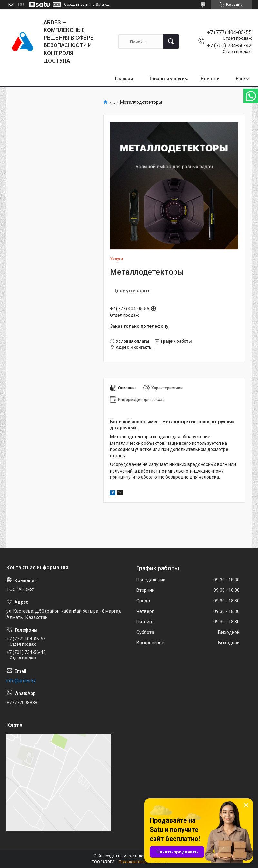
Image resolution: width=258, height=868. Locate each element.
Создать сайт (76, 5)
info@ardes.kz (21, 681)
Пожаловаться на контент (143, 862)
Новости (210, 79)
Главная (124, 79)
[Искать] (171, 42)
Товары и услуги (167, 79)
